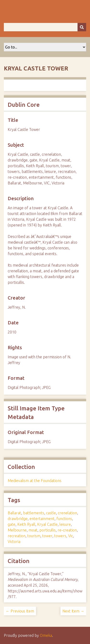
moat (33, 530)
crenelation (67, 513)
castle (51, 513)
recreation (17, 536)
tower (47, 536)
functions (64, 519)
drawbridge (18, 519)
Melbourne (17, 530)
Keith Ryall (26, 524)
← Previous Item (20, 611)
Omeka (46, 635)
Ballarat (14, 513)
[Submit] (82, 27)
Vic (71, 536)
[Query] (45, 27)
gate (12, 524)
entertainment (42, 519)
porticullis (48, 530)
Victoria (14, 542)
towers (60, 536)
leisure (65, 524)
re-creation (67, 530)
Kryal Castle (47, 524)
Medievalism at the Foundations (35, 481)
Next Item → (73, 611)
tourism (34, 536)
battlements (34, 513)
